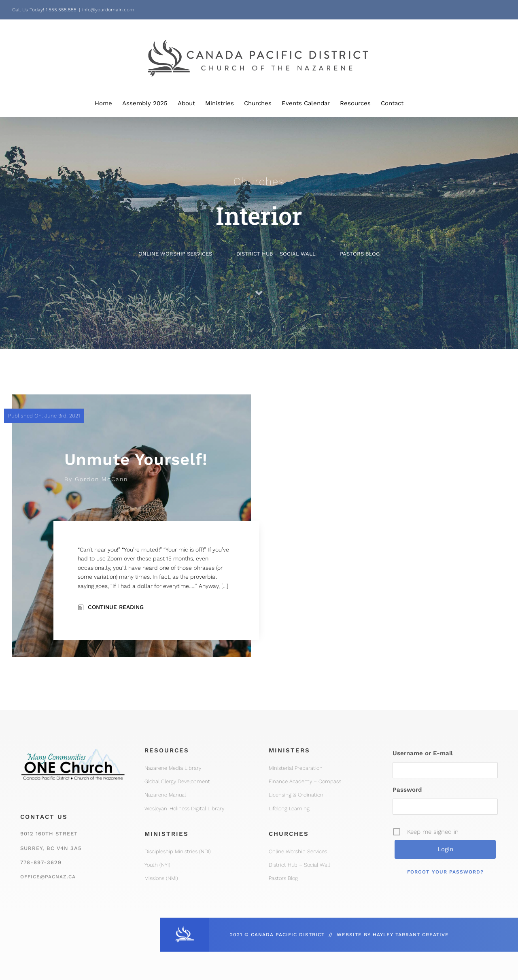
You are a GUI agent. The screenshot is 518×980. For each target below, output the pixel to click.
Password (407, 790)
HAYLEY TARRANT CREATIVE (411, 935)
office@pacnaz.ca (48, 877)
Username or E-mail (423, 753)
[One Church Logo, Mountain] (73, 746)
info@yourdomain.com (108, 10)
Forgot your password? (445, 872)
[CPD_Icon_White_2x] (185, 929)
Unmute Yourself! (136, 459)
